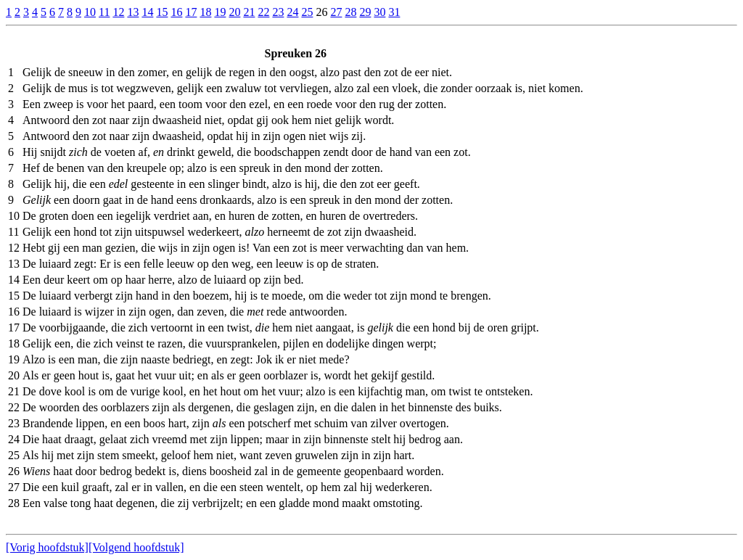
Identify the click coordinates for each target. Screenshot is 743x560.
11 (104, 12)
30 (379, 12)
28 (350, 12)
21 (249, 12)
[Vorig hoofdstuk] (47, 547)
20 (234, 12)
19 (220, 12)
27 (336, 12)
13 (133, 12)
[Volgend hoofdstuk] (136, 547)
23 (278, 12)
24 (292, 12)
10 (90, 12)
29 (365, 12)
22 (263, 12)
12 (118, 12)
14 (147, 12)
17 (191, 12)
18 (205, 12)
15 (162, 12)
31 (394, 12)
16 (176, 12)
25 (307, 12)
